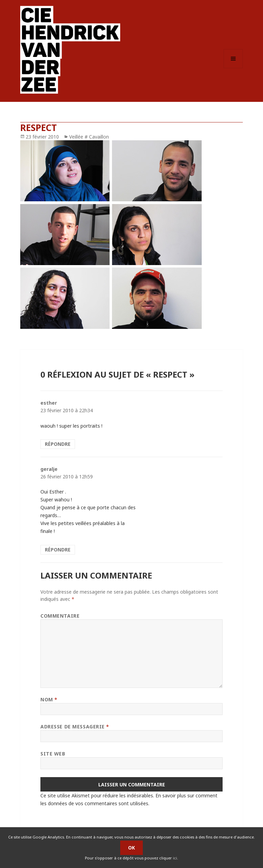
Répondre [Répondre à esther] (58, 444)
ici (175, 858)
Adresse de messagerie (75, 727)
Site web (53, 754)
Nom (49, 699)
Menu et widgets (233, 68)
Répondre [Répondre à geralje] (58, 550)
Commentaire (60, 616)
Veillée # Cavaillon (89, 137)
